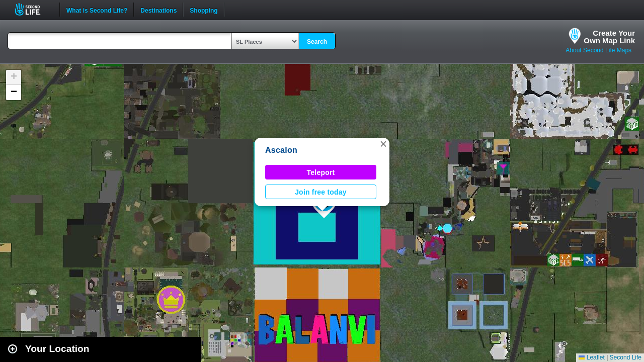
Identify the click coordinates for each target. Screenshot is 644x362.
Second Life (33, 9)
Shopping (204, 10)
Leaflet (591, 357)
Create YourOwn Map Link (609, 37)
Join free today (321, 192)
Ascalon (281, 150)
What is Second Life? (97, 10)
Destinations (158, 10)
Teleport (321, 172)
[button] (383, 144)
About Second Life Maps (598, 50)
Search (317, 42)
